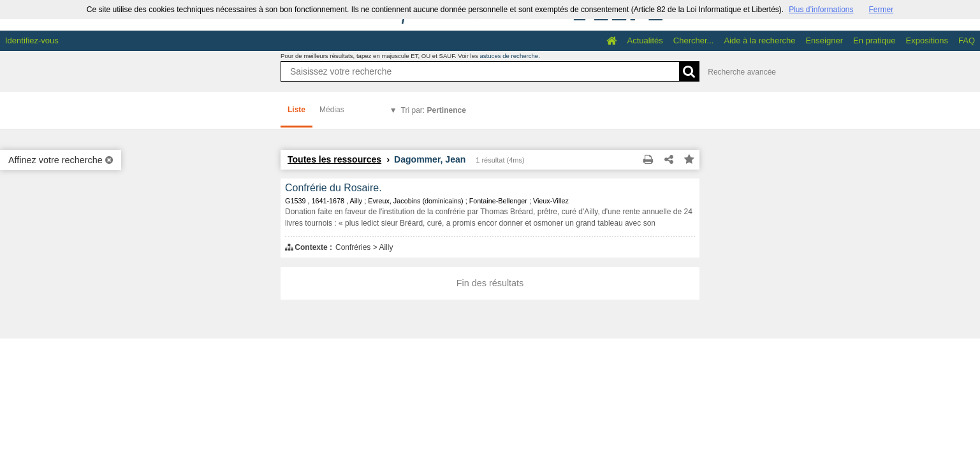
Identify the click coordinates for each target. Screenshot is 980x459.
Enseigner (824, 40)
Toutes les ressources (334, 159)
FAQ (967, 40)
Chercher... (694, 40)
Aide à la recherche (759, 40)
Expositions (927, 40)
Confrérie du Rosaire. (333, 188)
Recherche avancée (742, 72)
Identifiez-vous (32, 40)
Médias (332, 110)
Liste (296, 110)
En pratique (874, 40)
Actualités (645, 40)
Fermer (881, 10)
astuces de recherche (509, 56)
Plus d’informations (821, 10)
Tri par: (434, 110)
